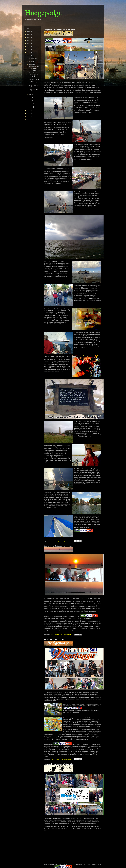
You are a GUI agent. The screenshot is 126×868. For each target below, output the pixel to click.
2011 (29, 120)
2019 (29, 43)
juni (30, 95)
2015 (29, 55)
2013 (29, 114)
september (32, 64)
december (32, 58)
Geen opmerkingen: (66, 541)
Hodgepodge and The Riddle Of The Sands (59, 30)
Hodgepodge (43, 13)
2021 (29, 37)
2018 (29, 46)
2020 (29, 40)
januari (31, 107)
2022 (29, 34)
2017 (29, 49)
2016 (29, 52)
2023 (29, 31)
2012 (29, 117)
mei (30, 98)
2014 (29, 111)
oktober (32, 61)
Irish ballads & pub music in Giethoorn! (58, 640)
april (30, 101)
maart (31, 104)
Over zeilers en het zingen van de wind (58, 546)
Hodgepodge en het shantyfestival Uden (59, 764)
